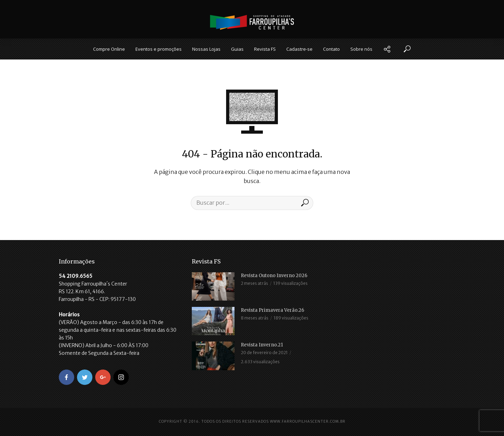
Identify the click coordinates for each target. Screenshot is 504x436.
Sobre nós (361, 49)
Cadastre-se (299, 49)
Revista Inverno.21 (262, 345)
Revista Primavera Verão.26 (272, 310)
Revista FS (265, 49)
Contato (331, 49)
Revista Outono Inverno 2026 (274, 276)
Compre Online (109, 49)
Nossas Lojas (206, 49)
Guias (237, 49)
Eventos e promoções (159, 49)
